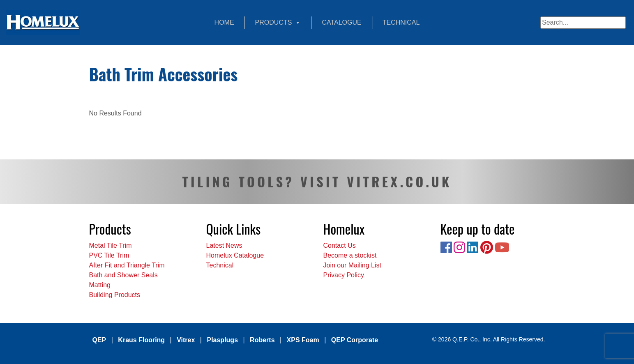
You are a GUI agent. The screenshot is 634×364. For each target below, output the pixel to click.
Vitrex (186, 340)
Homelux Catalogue (235, 255)
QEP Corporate (355, 340)
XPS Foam (303, 340)
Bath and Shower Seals (123, 275)
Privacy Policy (344, 275)
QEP (99, 340)
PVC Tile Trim (109, 255)
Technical (401, 22)
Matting (100, 285)
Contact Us (340, 245)
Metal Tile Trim (111, 245)
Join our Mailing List (352, 265)
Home (224, 22)
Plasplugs (222, 340)
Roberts (262, 340)
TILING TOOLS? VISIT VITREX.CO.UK (317, 181)
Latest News (224, 245)
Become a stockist (350, 255)
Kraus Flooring (141, 340)
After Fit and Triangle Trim (127, 265)
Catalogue (341, 22)
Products (278, 23)
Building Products (115, 295)
